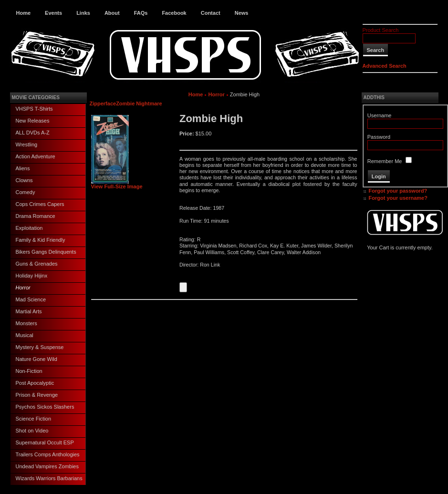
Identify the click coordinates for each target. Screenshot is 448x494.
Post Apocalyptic (35, 383)
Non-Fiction (29, 371)
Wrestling (27, 144)
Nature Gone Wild (36, 359)
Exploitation (29, 228)
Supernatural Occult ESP (45, 443)
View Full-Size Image (117, 184)
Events (53, 13)
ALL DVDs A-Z (33, 133)
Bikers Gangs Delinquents (46, 252)
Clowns (24, 180)
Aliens (23, 168)
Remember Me (385, 161)
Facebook (174, 13)
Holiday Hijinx (32, 276)
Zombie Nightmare (139, 103)
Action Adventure (36, 156)
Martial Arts (29, 311)
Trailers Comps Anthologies (48, 454)
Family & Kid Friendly (41, 240)
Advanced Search (385, 66)
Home (24, 13)
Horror (23, 288)
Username (380, 115)
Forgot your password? (398, 191)
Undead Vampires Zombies (47, 466)
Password (379, 137)
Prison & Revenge (37, 395)
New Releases (33, 121)
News (242, 13)
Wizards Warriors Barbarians (49, 478)
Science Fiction (34, 419)
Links (83, 13)
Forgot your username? (398, 198)
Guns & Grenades (37, 264)
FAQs (141, 13)
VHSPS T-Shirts (34, 109)
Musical (25, 335)
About (112, 13)
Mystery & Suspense (40, 347)
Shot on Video (32, 431)
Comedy (26, 192)
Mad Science (31, 299)
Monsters (26, 323)
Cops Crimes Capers (40, 204)
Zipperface (103, 103)
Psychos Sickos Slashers (45, 407)
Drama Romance (36, 216)
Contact (211, 13)
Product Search (381, 30)
